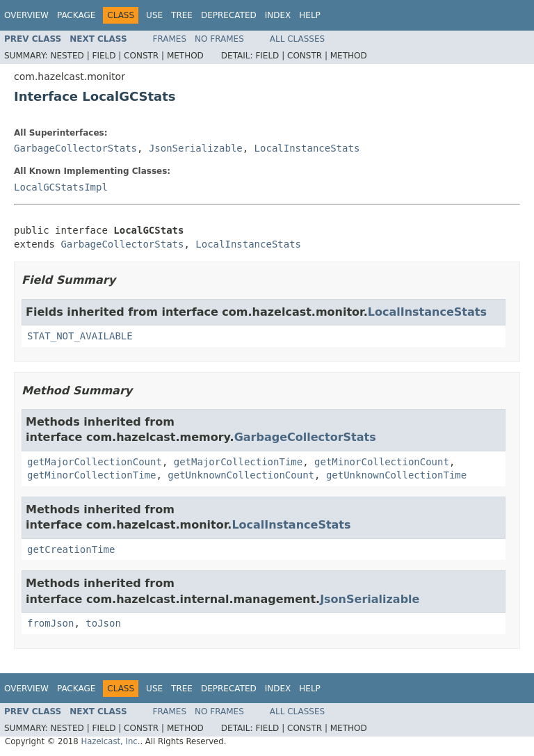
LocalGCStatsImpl (61, 187)
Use (154, 15)
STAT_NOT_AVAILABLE (80, 336)
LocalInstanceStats (307, 148)
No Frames (219, 39)
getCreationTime (71, 549)
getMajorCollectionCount (95, 462)
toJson (103, 623)
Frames (170, 39)
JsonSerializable (196, 148)
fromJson (50, 623)
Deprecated (229, 15)
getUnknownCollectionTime (396, 475)
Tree (182, 15)
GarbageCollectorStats (75, 148)
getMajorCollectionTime (238, 462)
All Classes (297, 39)
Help (310, 15)
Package (76, 15)
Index (278, 15)
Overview (26, 15)
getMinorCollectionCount (382, 462)
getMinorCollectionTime (91, 475)
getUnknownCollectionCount (241, 475)
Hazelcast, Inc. (110, 741)
